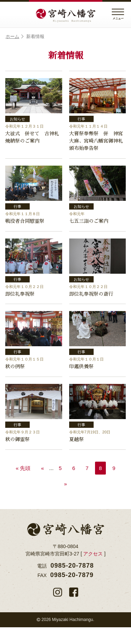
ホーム (14, 37)
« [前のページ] (42, 485)
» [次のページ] (65, 501)
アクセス (93, 570)
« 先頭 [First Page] (23, 485)
